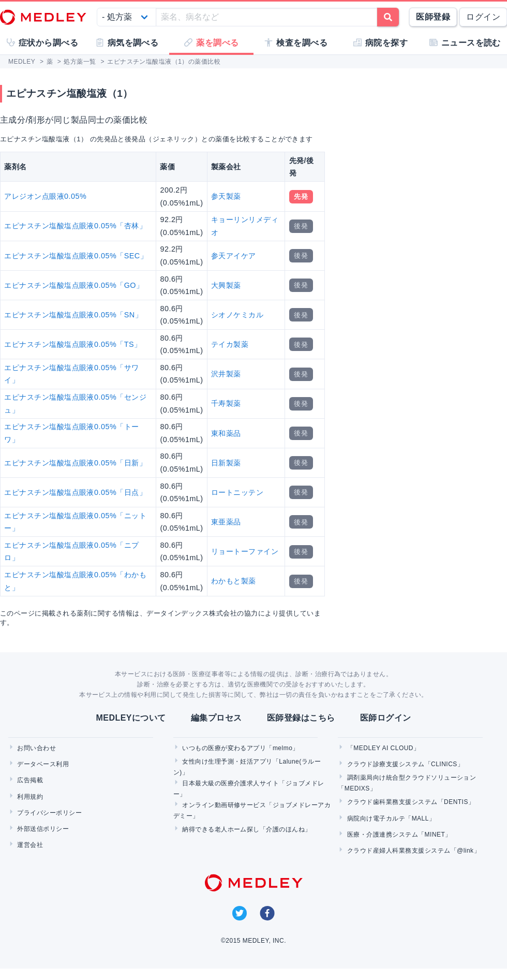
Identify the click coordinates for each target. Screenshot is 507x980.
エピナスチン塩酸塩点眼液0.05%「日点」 (75, 492)
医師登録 (433, 17)
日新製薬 (226, 463)
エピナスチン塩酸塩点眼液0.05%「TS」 (73, 344)
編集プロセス (217, 718)
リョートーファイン (245, 551)
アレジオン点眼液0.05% (45, 196)
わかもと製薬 (234, 581)
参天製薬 (226, 196)
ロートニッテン (237, 492)
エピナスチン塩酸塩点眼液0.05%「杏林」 (75, 226)
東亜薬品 (226, 522)
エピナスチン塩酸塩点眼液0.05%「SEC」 (76, 256)
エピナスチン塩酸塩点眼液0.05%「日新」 (75, 463)
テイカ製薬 (230, 344)
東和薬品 (226, 433)
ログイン (483, 17)
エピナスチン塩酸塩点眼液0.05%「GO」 (74, 285)
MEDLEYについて (131, 718)
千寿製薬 (226, 403)
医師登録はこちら (301, 718)
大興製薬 (226, 285)
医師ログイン (386, 718)
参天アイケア (234, 256)
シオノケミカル (237, 315)
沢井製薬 (226, 374)
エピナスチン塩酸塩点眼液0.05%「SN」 (73, 315)
